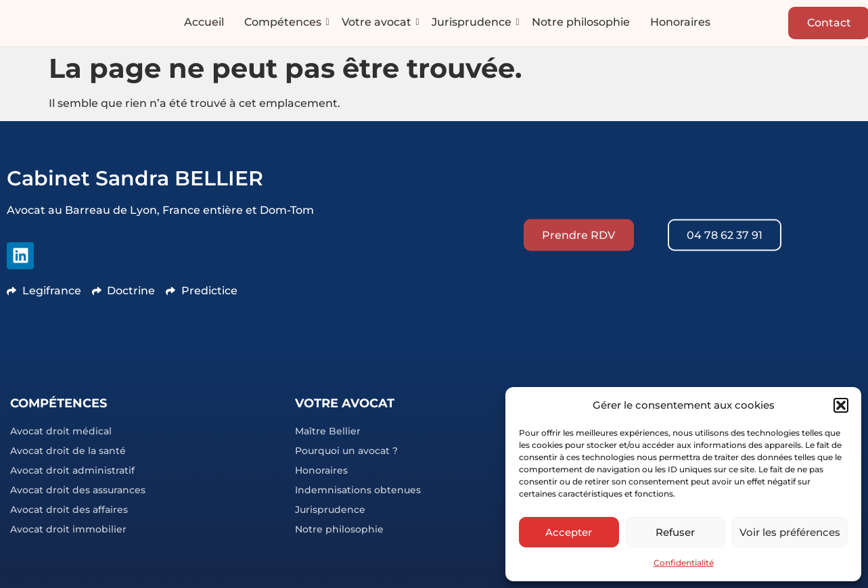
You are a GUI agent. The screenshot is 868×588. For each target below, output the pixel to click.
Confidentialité (684, 563)
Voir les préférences (790, 532)
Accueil (204, 23)
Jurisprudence (472, 23)
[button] (841, 405)
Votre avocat (377, 23)
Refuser (675, 532)
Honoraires (680, 23)
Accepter (569, 532)
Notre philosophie (581, 23)
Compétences (283, 23)
